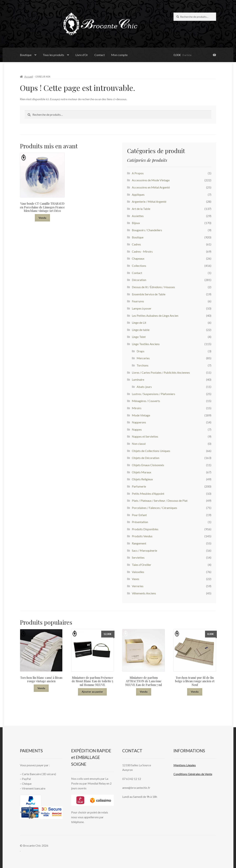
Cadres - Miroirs (142, 251)
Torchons (143, 365)
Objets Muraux (142, 472)
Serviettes (138, 557)
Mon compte (119, 55)
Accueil (29, 77)
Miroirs (137, 408)
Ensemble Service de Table (149, 294)
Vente (208, 774)
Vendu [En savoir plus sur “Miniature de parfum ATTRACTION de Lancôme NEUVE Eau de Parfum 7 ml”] (144, 692)
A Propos (138, 173)
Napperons (139, 422)
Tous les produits (53, 55)
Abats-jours (144, 387)
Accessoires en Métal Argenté (151, 187)
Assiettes (138, 216)
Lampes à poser (142, 308)
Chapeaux (138, 258)
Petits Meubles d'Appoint (148, 494)
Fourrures (138, 301)
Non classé (139, 444)
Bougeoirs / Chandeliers (147, 230)
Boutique (26, 55)
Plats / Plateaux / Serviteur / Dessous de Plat (160, 501)
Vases (136, 579)
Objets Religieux (142, 479)
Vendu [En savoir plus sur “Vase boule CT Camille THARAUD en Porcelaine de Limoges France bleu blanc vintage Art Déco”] (42, 218)
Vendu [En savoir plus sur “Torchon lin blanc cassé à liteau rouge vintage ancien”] (41, 688)
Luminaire (138, 379)
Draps (140, 351)
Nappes (137, 429)
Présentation (140, 522)
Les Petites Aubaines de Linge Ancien (155, 316)
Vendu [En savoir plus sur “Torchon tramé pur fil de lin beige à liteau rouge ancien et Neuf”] (195, 692)
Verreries (138, 586)
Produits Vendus (142, 536)
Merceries (143, 358)
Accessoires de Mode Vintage (151, 180)
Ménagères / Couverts (146, 401)
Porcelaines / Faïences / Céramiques (155, 508)
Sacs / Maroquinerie (144, 550)
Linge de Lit (139, 323)
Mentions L (185, 765)
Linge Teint (139, 337)
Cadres (136, 244)
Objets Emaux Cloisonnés (148, 465)
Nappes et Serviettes (145, 436)
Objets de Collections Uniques (151, 451)
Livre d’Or (82, 55)
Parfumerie (139, 486)
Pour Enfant (139, 515)
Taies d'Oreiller (142, 565)
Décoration (139, 280)
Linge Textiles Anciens (146, 344)
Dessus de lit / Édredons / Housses (153, 287)
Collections (139, 266)
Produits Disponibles (145, 529)
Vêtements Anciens (144, 593)
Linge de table (141, 330)
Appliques (138, 194)
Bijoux (136, 223)
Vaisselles (138, 572)
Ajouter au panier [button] (92, 692)
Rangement (139, 543)
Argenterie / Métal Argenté (149, 201)
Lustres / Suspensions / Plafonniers (153, 394)
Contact (100, 55)
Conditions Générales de (189, 774)
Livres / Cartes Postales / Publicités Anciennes (161, 372)
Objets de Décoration (146, 458)
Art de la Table (141, 209)
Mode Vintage (141, 415)
